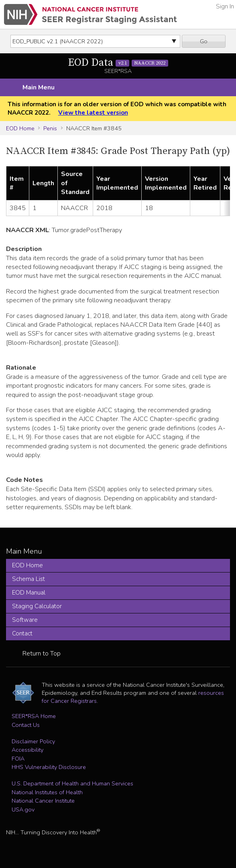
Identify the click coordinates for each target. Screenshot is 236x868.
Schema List (28, 579)
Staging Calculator (37, 606)
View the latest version (93, 113)
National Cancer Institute (43, 801)
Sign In (225, 6)
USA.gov (23, 809)
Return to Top (42, 654)
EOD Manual (29, 593)
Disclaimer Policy (33, 741)
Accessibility (27, 750)
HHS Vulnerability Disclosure (49, 767)
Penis (50, 128)
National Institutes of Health (47, 792)
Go (204, 41)
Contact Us (26, 725)
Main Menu (39, 87)
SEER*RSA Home (34, 716)
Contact (22, 633)
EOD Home (20, 128)
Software (25, 620)
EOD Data (118, 63)
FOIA (18, 759)
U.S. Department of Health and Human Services (72, 783)
